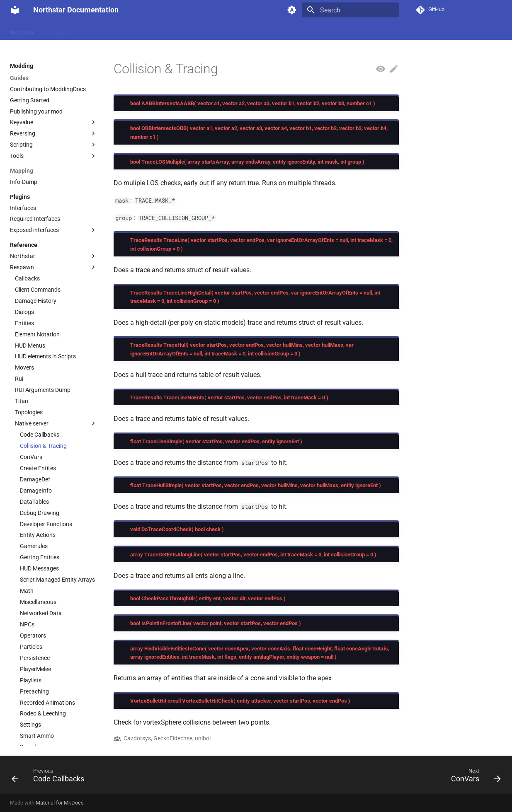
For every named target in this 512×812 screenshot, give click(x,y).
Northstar (23, 30)
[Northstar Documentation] (15, 10)
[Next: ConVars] (473, 777)
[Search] (350, 10)
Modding (57, 30)
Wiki (83, 30)
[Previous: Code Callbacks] (50, 777)
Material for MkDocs (60, 803)
